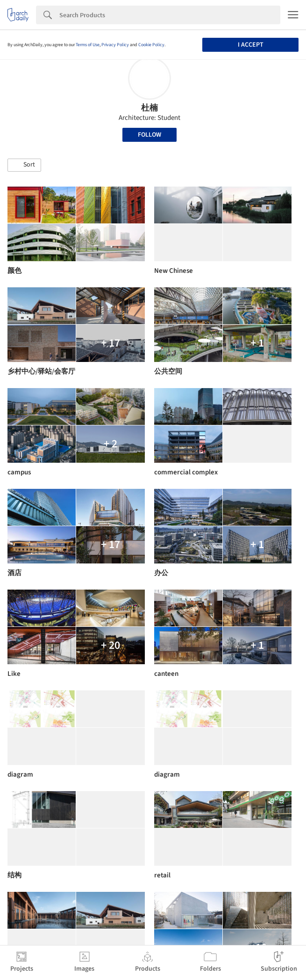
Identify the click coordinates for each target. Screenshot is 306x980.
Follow (149, 135)
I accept (251, 45)
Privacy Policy (115, 45)
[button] (24, 165)
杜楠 (149, 108)
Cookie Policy (151, 45)
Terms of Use (88, 45)
